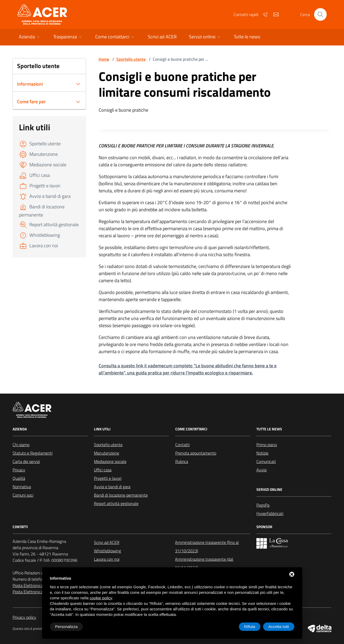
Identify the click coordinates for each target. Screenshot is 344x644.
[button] (30, 37)
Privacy (19, 470)
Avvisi (261, 470)
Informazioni (30, 84)
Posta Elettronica (28, 585)
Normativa (22, 487)
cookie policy (101, 598)
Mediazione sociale (110, 461)
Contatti (182, 445)
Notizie (262, 453)
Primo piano (267, 445)
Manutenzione (107, 453)
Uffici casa (103, 470)
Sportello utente (131, 59)
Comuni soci (23, 495)
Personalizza (66, 627)
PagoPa (263, 505)
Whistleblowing (107, 551)
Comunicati (266, 461)
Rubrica (182, 461)
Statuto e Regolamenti (33, 453)
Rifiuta (250, 627)
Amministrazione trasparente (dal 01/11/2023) (204, 563)
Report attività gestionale (116, 503)
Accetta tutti (279, 627)
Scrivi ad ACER (107, 542)
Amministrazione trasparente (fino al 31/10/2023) (207, 547)
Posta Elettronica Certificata (37, 592)
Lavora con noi (107, 559)
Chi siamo (21, 445)
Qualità (19, 478)
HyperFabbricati (270, 513)
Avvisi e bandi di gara (112, 487)
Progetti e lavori (108, 478)
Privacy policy (24, 617)
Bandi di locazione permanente (121, 495)
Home (104, 59)
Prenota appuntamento (196, 453)
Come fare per (31, 102)
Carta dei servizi (26, 461)
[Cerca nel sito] (320, 14)
